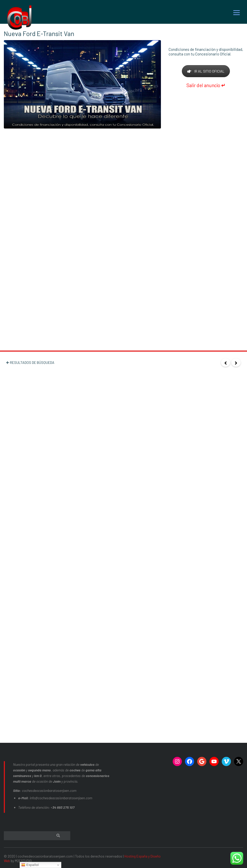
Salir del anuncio (206, 85)
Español (30, 865)
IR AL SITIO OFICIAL (206, 71)
